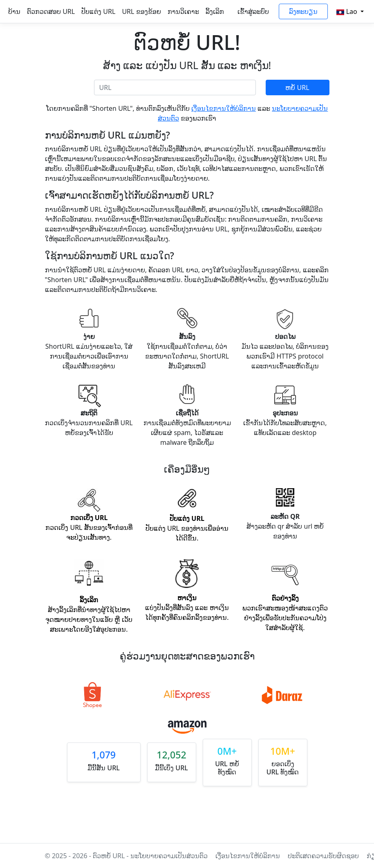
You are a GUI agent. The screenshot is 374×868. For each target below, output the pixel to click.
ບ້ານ (14, 11)
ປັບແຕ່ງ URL (98, 11)
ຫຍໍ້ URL (297, 87)
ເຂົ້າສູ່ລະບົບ (253, 11)
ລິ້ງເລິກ (215, 11)
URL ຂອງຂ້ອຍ (141, 11)
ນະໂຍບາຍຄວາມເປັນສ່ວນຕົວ (169, 856)
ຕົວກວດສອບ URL (51, 11)
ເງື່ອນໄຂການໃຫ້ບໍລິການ (224, 108)
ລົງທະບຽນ (303, 11)
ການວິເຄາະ (183, 11)
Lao (348, 11)
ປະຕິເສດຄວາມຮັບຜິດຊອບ (324, 856)
